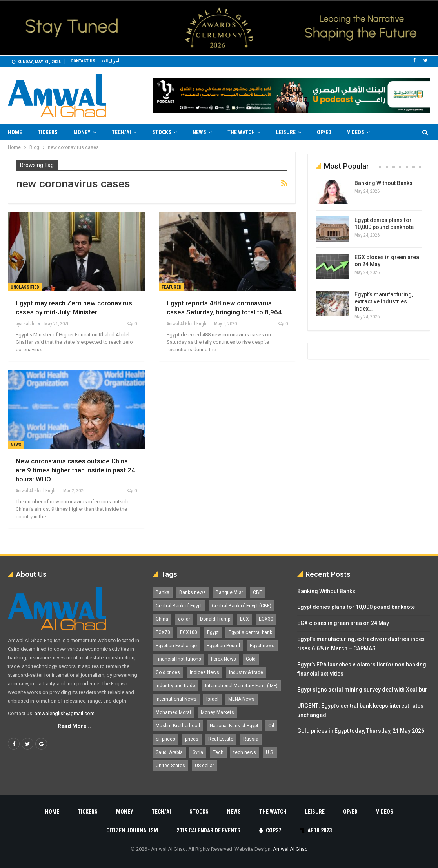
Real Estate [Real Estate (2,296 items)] (221, 739)
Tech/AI (121, 132)
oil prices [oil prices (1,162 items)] (165, 739)
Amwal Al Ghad (290, 849)
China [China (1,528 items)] (162, 619)
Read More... (74, 726)
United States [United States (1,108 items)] (170, 766)
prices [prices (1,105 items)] (192, 739)
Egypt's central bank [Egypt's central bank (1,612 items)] (250, 632)
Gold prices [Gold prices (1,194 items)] (168, 672)
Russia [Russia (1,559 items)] (251, 739)
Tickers (48, 132)
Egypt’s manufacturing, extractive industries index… (384, 301)
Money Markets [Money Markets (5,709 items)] (217, 712)
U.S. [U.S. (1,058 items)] (270, 752)
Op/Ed (324, 132)
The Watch (241, 132)
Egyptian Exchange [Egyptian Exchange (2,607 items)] (176, 646)
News (199, 132)
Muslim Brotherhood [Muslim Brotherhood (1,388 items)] (178, 726)
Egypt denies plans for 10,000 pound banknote (356, 607)
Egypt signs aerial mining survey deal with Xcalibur (362, 690)
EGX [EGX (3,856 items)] (244, 619)
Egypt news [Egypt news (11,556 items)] (262, 646)
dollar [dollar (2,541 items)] (184, 619)
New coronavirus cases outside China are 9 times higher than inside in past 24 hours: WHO (75, 470)
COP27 (270, 830)
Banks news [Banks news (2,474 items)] (193, 592)
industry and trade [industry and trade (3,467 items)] (175, 686)
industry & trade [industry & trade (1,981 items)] (246, 672)
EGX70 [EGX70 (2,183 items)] (163, 632)
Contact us (83, 61)
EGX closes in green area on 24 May (343, 623)
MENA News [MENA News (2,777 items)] (241, 699)
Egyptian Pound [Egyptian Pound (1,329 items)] (223, 646)
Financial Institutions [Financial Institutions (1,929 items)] (178, 659)
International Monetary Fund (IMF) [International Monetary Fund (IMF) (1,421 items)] (241, 686)
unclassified (25, 287)
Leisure (286, 132)
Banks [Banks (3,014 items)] (163, 592)
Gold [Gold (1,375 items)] (251, 659)
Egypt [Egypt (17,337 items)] (213, 632)
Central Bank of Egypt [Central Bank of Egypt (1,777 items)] (179, 606)
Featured (172, 287)
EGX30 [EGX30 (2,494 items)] (266, 619)
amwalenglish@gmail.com (65, 713)
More (392, 132)
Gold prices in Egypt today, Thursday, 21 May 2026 (361, 731)
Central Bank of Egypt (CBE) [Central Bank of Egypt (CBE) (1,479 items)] (242, 606)
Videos (356, 132)
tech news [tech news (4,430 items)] (245, 752)
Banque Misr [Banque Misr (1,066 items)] (229, 592)
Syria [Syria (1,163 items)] (198, 752)
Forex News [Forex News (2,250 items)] (224, 659)
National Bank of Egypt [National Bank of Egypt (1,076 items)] (234, 726)
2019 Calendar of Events (208, 830)
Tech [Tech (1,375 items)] (218, 752)
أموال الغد (110, 61)
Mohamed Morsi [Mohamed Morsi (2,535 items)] (173, 712)
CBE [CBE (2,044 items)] (257, 592)
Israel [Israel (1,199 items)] (212, 699)
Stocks (162, 132)
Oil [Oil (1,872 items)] (271, 726)
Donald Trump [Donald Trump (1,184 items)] (215, 619)
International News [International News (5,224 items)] (176, 699)
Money (82, 132)
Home (15, 132)
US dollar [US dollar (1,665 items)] (204, 766)
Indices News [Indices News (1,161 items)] (204, 672)
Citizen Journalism (132, 830)
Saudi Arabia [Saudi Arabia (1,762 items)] (169, 752)
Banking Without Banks (383, 183)
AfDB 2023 (316, 830)
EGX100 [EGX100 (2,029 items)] (189, 632)
